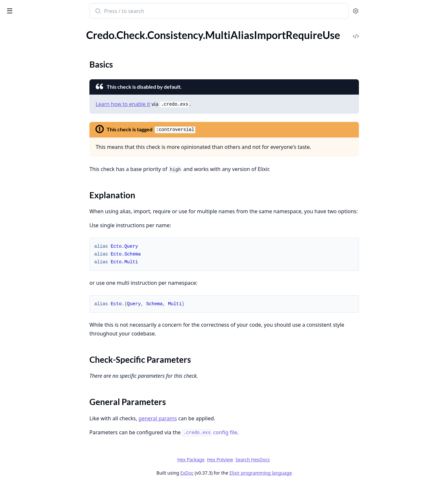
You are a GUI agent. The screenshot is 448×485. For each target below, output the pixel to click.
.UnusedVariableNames (31, 252)
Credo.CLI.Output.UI (28, 411)
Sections (21, 206)
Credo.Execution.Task (28, 446)
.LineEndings (19, 185)
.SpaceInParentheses (28, 235)
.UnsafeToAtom (22, 46)
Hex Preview (269, 459)
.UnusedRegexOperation (32, 107)
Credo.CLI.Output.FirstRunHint (40, 394)
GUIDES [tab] (13, 28)
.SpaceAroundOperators (32, 226)
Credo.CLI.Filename (27, 292)
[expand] (91, 38)
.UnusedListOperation (30, 81)
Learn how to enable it (172, 104)
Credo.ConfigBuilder (28, 420)
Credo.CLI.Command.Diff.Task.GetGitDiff (46, 350)
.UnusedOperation (26, 90)
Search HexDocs (301, 460)
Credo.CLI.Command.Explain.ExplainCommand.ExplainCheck (46, 359)
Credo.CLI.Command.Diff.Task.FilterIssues (46, 341)
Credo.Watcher (21, 464)
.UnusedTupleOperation (32, 125)
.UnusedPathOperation (31, 99)
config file (258, 432)
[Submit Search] (146, 12)
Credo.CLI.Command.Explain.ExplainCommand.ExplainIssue (46, 367)
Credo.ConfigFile (24, 429)
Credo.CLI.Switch (24, 319)
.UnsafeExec (18, 37)
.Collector (15, 168)
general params (206, 418)
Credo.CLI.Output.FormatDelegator (45, 403)
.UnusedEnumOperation (32, 55)
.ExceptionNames (24, 177)
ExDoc (236, 473)
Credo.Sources (21, 455)
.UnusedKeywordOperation (36, 72)
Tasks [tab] (74, 28)
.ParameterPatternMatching (36, 217)
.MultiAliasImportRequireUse (38, 194)
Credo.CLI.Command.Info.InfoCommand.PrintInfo (46, 385)
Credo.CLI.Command (28, 284)
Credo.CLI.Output (25, 310)
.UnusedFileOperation (30, 64)
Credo (32, 8)
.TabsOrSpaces (21, 244)
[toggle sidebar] (89, 10)
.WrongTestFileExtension (33, 134)
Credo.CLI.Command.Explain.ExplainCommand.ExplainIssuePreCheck (46, 376)
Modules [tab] (42, 28)
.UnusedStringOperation (32, 116)
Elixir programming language (309, 473)
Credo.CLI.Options (26, 301)
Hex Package (240, 459)
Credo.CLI (16, 275)
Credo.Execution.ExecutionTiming (43, 438)
